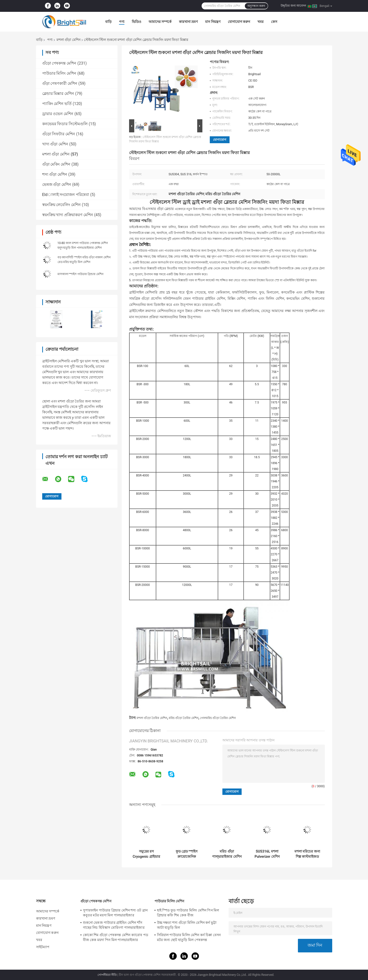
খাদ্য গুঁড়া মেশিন (55, 144)
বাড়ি (108, 22)
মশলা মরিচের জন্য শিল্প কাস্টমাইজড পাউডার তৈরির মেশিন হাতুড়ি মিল (307, 854)
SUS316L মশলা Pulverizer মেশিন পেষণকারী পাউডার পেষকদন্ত (267, 854)
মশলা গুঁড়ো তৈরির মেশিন (152, 718)
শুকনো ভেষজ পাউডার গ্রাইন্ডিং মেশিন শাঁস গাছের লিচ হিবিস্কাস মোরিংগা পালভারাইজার (114, 925)
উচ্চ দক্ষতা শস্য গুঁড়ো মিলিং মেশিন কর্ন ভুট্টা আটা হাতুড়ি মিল (187, 925)
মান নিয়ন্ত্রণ (213, 22)
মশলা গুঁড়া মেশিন (68, 40)
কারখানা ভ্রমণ (188, 22)
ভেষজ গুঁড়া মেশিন (57, 184)
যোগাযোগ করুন (239, 22)
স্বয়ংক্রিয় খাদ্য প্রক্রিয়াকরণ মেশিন (68, 215)
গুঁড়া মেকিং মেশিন (56, 164)
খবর (261, 22)
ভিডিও (136, 22)
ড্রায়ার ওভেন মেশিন (58, 114)
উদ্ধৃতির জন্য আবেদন (293, 6)
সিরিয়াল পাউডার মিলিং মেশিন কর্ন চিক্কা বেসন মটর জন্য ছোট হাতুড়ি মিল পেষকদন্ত (189, 937)
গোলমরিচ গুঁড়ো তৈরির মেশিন (218, 718)
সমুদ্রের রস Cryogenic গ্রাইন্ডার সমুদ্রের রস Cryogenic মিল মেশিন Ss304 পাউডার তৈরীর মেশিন (146, 854)
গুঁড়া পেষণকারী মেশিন (60, 83)
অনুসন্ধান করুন (256, 6)
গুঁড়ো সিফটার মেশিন (59, 134)
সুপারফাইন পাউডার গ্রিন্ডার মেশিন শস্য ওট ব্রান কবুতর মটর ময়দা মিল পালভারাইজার (115, 913)
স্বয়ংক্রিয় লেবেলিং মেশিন (62, 205)
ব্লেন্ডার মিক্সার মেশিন (58, 94)
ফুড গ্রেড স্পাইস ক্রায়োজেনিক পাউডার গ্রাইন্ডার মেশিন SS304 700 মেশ (187, 854)
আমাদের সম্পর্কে (160, 22)
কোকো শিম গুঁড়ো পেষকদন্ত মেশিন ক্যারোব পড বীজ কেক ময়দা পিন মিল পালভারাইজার (116, 937)
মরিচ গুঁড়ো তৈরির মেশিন (184, 718)
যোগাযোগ (220, 140)
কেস (274, 22)
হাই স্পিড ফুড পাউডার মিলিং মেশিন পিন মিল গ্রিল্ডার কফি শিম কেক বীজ (188, 913)
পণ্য (122, 22)
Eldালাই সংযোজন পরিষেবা (66, 195)
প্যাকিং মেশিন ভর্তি (57, 104)
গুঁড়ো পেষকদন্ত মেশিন (59, 63)
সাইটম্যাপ (43, 947)
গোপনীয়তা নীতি (107, 975)
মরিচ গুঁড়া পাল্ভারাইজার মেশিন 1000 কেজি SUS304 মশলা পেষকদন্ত (227, 854)
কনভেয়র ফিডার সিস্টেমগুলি (65, 124)
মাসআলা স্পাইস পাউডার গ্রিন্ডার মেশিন (81, 274)
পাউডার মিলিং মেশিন (59, 73)
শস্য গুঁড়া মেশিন (55, 174)
